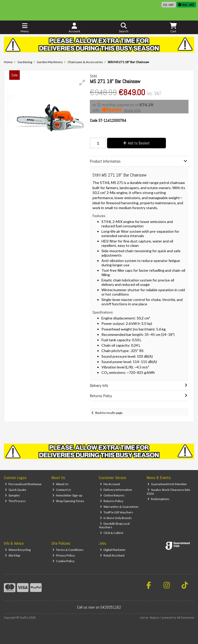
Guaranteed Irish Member (167, 484)
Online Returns (112, 495)
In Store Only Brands (116, 518)
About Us (60, 484)
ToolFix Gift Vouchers (116, 512)
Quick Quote (16, 490)
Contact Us (62, 490)
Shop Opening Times (68, 501)
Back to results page (109, 413)
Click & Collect (112, 533)
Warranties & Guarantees (119, 507)
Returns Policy (112, 501)
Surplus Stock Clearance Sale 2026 (168, 491)
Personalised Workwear (23, 484)
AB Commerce (186, 618)
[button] (82, 83)
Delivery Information (116, 490)
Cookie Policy (63, 561)
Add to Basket (136, 143)
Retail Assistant (112, 555)
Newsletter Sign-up (67, 495)
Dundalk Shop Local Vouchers (114, 525)
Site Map (12, 555)
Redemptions (158, 499)
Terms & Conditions (68, 550)
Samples (12, 495)
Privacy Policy (64, 555)
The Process (15, 501)
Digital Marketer (113, 550)
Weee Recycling (18, 550)
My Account (110, 484)
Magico (154, 618)
